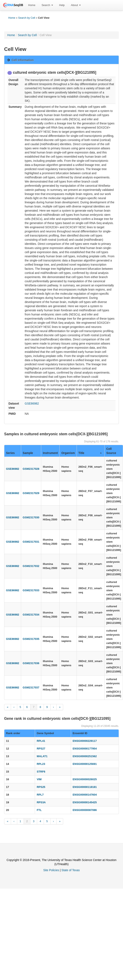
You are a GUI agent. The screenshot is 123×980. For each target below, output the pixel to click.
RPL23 (41, 764)
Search (47, 5)
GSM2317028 (31, 469)
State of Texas (71, 870)
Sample (28, 453)
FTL (39, 810)
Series (10, 453)
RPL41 (41, 741)
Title (90, 453)
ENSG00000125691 (85, 764)
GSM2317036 (31, 663)
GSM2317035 (31, 639)
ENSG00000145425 (85, 802)
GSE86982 (32, 404)
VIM (39, 779)
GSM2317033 (31, 590)
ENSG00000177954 (85, 749)
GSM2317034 (31, 615)
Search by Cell (27, 18)
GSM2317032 (31, 566)
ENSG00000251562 (85, 756)
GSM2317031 (31, 542)
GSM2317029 (31, 493)
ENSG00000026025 (85, 779)
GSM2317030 (31, 517)
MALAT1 (42, 756)
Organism (68, 453)
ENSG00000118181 (85, 787)
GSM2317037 (31, 687)
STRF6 (41, 772)
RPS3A (41, 802)
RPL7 (40, 795)
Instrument (50, 453)
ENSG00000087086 (85, 810)
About (76, 5)
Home (32, 5)
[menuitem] (32, 5)
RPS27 (41, 749)
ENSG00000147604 (85, 795)
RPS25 (41, 787)
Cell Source (111, 451)
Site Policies (51, 870)
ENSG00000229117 (85, 741)
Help (62, 5)
